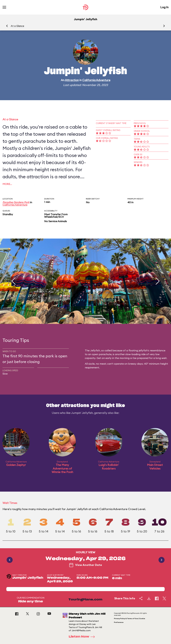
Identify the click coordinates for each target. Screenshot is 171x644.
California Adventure (96, 80)
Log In (164, 7)
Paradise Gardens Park (16, 202)
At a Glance (17, 26)
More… (7, 184)
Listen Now (83, 637)
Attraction (72, 80)
